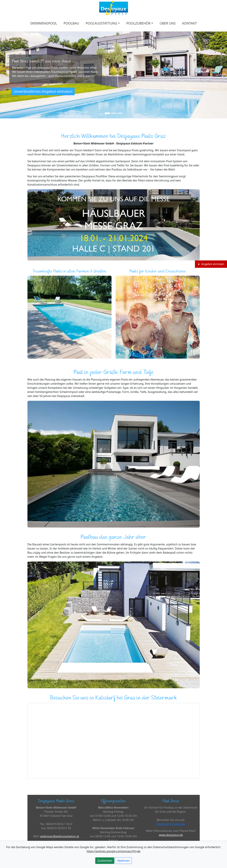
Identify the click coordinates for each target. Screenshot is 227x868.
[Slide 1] (107, 113)
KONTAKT (190, 23)
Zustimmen (105, 861)
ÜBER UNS (168, 23)
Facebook (163, 824)
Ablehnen (123, 861)
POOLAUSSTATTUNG (101, 23)
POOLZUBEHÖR (138, 23)
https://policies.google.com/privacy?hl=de (113, 851)
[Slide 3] (120, 113)
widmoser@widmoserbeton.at (60, 836)
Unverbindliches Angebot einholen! (43, 91)
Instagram (178, 824)
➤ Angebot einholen (211, 264)
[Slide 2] (114, 113)
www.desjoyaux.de (171, 835)
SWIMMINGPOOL (44, 23)
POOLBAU (71, 23)
